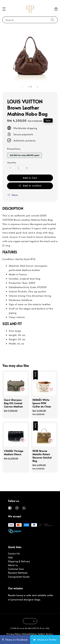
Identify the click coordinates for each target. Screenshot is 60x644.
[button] (4, 9)
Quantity (12, 163)
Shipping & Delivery (19, 561)
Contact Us (14, 554)
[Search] (52, 20)
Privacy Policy (14, 634)
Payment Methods (18, 573)
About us (13, 565)
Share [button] (13, 195)
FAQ (10, 558)
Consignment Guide (19, 577)
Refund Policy (29, 634)
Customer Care (16, 569)
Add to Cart (30, 178)
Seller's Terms (45, 634)
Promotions (14, 149)
